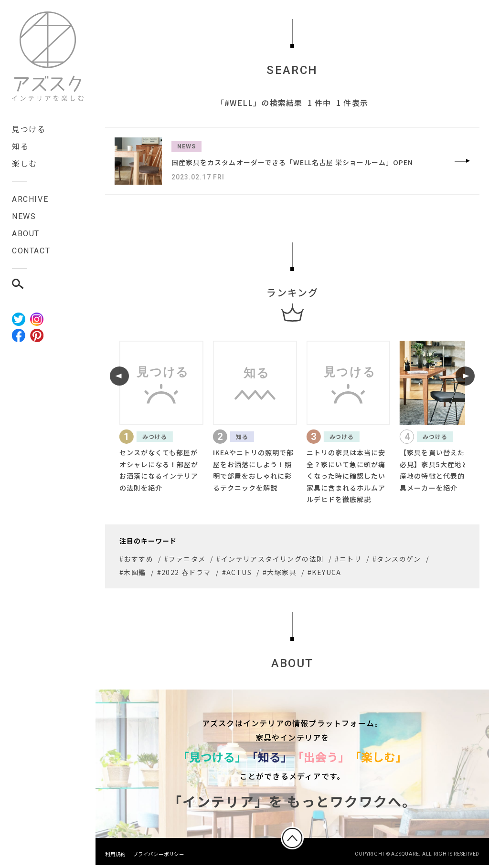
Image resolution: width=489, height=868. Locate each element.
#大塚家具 (280, 572)
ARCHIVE (30, 199)
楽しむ (25, 163)
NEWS (24, 216)
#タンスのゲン (397, 559)
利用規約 (115, 857)
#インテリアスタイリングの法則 (270, 559)
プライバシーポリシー (159, 857)
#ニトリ (348, 559)
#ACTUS (237, 572)
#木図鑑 (133, 572)
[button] (119, 376)
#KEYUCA (324, 572)
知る (20, 146)
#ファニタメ (185, 559)
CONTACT (31, 251)
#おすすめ (136, 559)
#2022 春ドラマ (184, 572)
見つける (29, 129)
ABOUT (26, 234)
